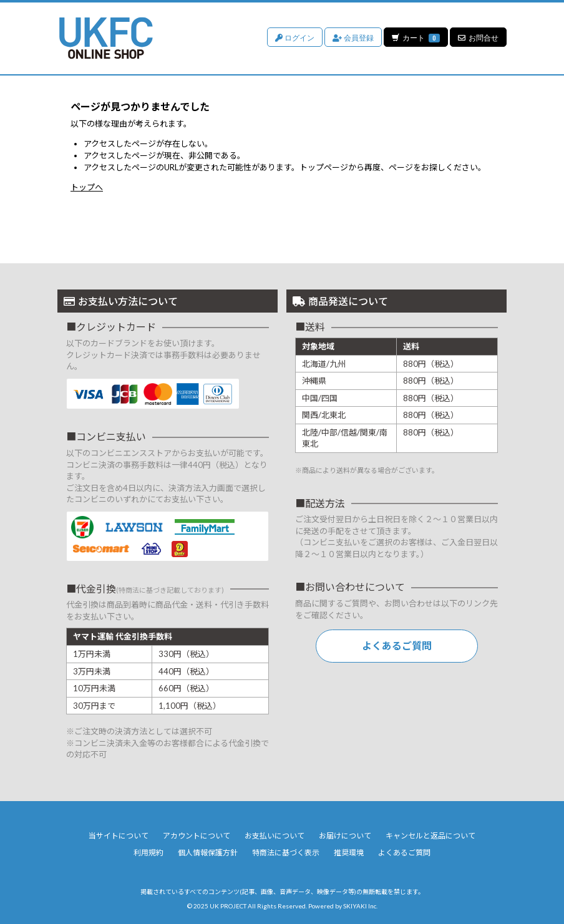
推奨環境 (349, 853)
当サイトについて (119, 836)
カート (416, 37)
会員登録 (352, 37)
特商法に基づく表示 (286, 853)
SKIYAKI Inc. (360, 906)
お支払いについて (275, 836)
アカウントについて (197, 836)
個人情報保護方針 (208, 853)
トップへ (87, 187)
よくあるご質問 (397, 645)
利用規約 (148, 853)
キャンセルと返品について (430, 836)
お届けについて (345, 836)
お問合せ (478, 37)
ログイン (294, 37)
